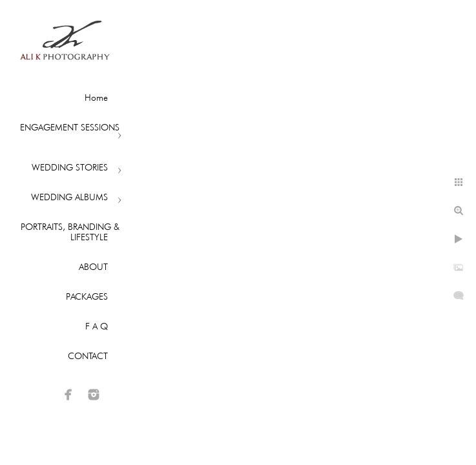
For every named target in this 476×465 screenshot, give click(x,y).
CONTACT (88, 356)
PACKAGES (87, 296)
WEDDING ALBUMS (69, 197)
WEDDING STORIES (70, 167)
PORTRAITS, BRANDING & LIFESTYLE (70, 232)
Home (96, 98)
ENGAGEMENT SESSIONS (70, 127)
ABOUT (93, 267)
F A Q (97, 326)
